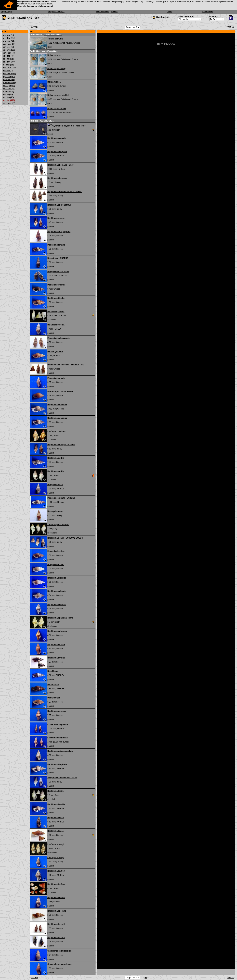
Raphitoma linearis (56, 898)
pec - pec (9, 88)
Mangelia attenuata (56, 245)
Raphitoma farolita (56, 645)
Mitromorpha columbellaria (60, 391)
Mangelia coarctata (56, 378)
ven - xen (9, 103)
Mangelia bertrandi (56, 285)
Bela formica (53, 684)
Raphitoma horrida (56, 804)
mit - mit (8, 71)
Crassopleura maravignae (59, 964)
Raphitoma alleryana (57, 152)
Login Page (6, 12)
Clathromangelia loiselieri (59, 951)
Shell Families (102, 12)
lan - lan (9, 62)
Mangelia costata (55, 485)
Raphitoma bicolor (56, 298)
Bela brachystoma (56, 311)
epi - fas (8, 56)
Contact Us (208, 12)
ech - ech (9, 53)
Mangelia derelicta (56, 551)
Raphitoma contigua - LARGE (61, 445)
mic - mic (9, 68)
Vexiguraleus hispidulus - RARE (62, 778)
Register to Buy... (56, 12)
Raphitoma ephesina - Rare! (60, 618)
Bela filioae (53, 671)
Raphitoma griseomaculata (60, 751)
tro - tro (8, 97)
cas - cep (9, 44)
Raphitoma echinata (57, 591)
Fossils (114, 12)
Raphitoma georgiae (57, 711)
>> (146, 27)
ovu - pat (9, 86)
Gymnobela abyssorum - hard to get (69, 126)
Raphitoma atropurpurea (59, 232)
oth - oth (9, 83)
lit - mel (8, 65)
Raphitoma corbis (56, 458)
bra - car (9, 41)
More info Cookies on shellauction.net (35, 6)
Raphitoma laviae (56, 818)
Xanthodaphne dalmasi (58, 525)
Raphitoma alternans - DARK (61, 165)
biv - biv (9, 38)
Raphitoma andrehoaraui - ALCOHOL (65, 192)
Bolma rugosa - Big (56, 69)
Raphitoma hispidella (57, 764)
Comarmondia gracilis (58, 724)
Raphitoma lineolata (57, 911)
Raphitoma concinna (57, 405)
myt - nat (9, 77)
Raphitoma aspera (56, 218)
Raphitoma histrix (56, 791)
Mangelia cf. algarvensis (59, 338)
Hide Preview (163, 17)
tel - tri (8, 94)
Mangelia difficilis (56, 565)
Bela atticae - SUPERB (58, 258)
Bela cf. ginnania (55, 351)
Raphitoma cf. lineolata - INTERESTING (66, 365)
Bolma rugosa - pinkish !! (59, 95)
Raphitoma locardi (56, 924)
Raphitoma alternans (57, 178)
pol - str (8, 91)
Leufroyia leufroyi (56, 844)
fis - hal (8, 59)
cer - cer (8, 47)
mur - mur (9, 74)
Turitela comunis (55, 39)
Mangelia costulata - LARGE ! (61, 498)
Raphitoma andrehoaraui (59, 205)
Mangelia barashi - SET (58, 272)
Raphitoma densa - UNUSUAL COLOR (65, 538)
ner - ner (9, 80)
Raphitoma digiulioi (57, 578)
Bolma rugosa (54, 55)
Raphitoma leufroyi (56, 871)
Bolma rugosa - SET (57, 109)
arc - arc (8, 35)
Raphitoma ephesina (57, 631)
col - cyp (9, 50)
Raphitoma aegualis (57, 138)
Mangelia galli (54, 698)
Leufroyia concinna (56, 431)
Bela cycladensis (55, 511)
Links (169, 12)
